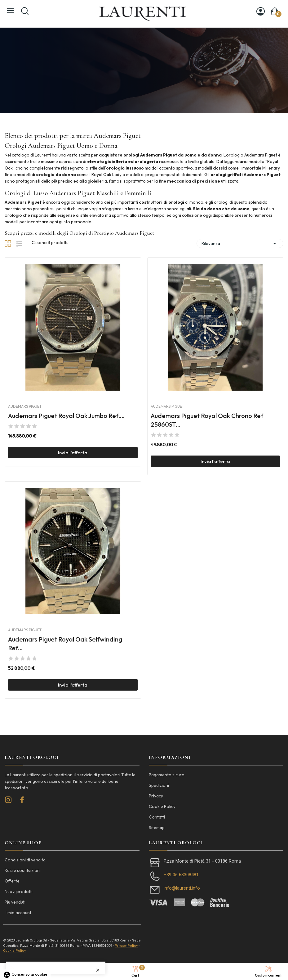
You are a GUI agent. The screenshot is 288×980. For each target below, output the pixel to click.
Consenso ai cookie (25, 974)
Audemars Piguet (25, 406)
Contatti (157, 817)
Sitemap (157, 828)
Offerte (12, 881)
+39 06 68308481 (181, 875)
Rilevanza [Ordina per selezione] (240, 243)
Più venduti (15, 902)
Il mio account (18, 913)
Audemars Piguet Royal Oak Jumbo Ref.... (66, 416)
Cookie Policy (162, 806)
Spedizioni (159, 785)
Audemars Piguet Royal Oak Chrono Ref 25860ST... (207, 420)
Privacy (156, 796)
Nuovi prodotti (19, 892)
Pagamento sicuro (167, 775)
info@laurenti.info (182, 888)
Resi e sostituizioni (23, 870)
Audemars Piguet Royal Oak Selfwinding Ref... (65, 644)
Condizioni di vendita (25, 860)
